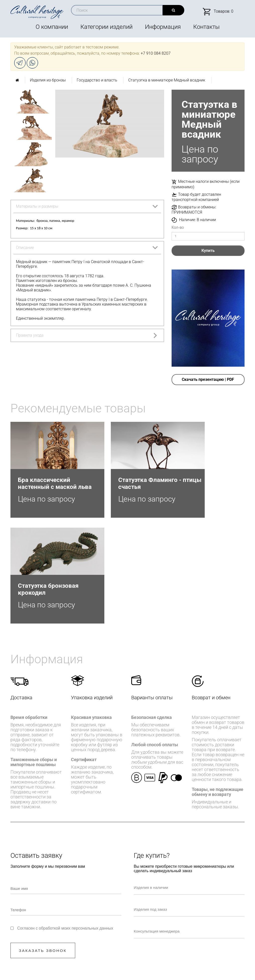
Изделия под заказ (157, 810)
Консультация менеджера (163, 832)
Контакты (206, 27)
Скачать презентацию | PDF (208, 379)
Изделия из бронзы (48, 80)
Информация (163, 27)
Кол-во (178, 228)
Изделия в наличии (157, 789)
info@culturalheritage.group (153, 923)
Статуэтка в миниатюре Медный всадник (167, 80)
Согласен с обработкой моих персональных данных (65, 830)
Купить (208, 251)
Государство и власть (97, 80)
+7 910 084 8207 (156, 53)
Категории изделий (106, 27)
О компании (52, 27)
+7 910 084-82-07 (115, 923)
